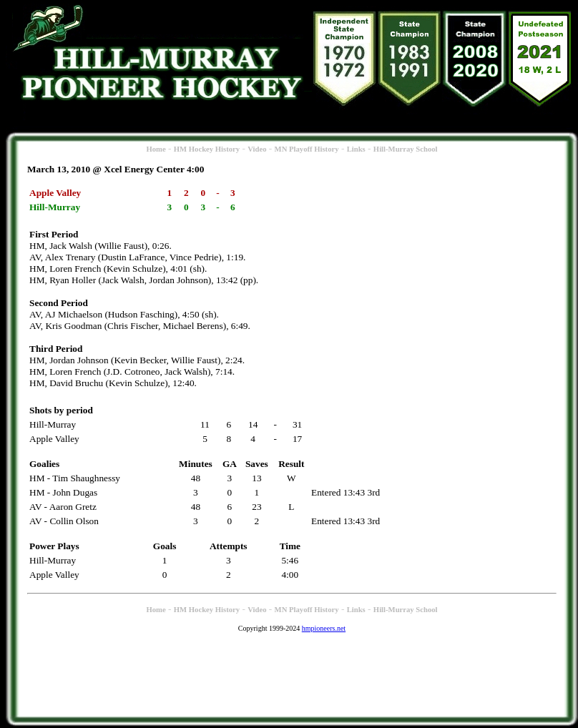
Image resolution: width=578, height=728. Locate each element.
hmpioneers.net (324, 628)
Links (356, 149)
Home (156, 149)
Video (257, 149)
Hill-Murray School (406, 149)
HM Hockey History (207, 149)
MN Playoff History (307, 149)
